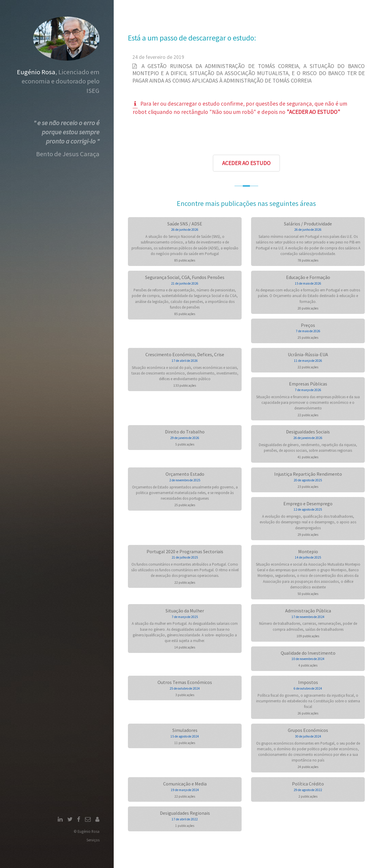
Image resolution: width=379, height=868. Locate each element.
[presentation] (246, 136)
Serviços (93, 840)
